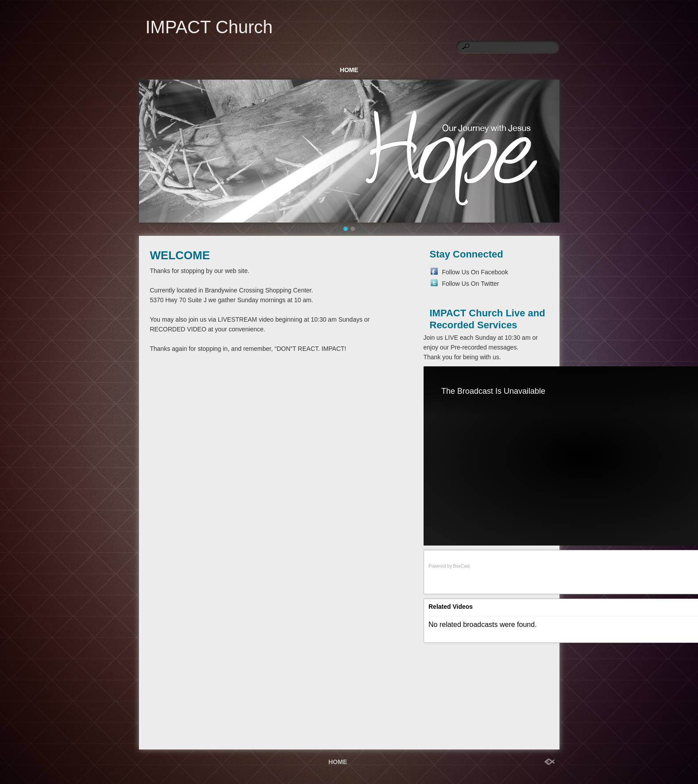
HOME (349, 70)
